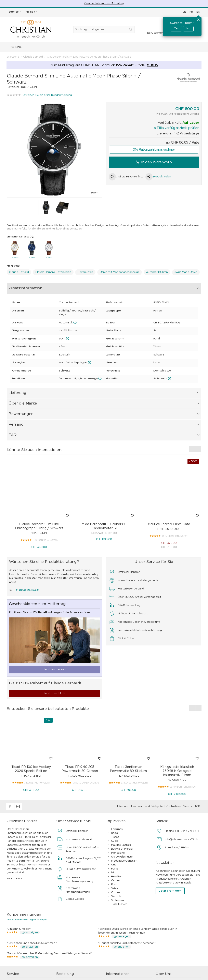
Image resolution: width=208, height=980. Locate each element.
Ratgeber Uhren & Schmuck (129, 953)
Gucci (115, 789)
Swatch (116, 844)
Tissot (115, 785)
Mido (114, 820)
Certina (116, 828)
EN (198, 12)
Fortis (115, 816)
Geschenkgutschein (24, 945)
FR (191, 12)
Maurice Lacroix (121, 793)
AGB (197, 754)
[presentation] (192, 397)
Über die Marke (73, 287)
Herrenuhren (85, 271)
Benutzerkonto (157, 33)
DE (184, 12)
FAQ (136, 287)
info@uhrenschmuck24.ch (181, 787)
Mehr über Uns (15, 826)
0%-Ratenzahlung (123, 938)
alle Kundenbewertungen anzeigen (27, 867)
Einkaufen (67, 930)
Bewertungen (100, 287)
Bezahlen (67, 933)
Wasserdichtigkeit (23, 941)
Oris (114, 812)
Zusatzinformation (23, 287)
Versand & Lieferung (74, 938)
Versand (122, 287)
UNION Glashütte (122, 805)
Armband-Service (23, 938)
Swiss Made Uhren (186, 271)
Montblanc (118, 800)
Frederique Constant (124, 808)
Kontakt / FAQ (170, 930)
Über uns (123, 754)
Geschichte (168, 941)
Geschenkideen (71, 945)
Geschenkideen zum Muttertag (104, 3)
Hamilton (117, 824)
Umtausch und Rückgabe (147, 754)
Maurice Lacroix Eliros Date (169, 472)
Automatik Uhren (157, 271)
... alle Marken (119, 852)
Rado (114, 781)
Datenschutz (119, 945)
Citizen (115, 840)
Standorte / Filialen (177, 795)
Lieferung (49, 287)
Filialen (165, 933)
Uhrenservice (20, 930)
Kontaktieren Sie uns (179, 754)
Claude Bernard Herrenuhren (53, 271)
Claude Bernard (19, 271)
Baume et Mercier (122, 797)
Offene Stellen (170, 945)
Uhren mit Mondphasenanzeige (120, 271)
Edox (114, 832)
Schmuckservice (22, 933)
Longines (117, 777)
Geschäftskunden (122, 949)
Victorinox (118, 848)
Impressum (168, 938)
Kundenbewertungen (124, 941)
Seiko (114, 836)
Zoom (94, 193)
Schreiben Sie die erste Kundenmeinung (47, 95)
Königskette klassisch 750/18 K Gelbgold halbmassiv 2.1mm (177, 719)
